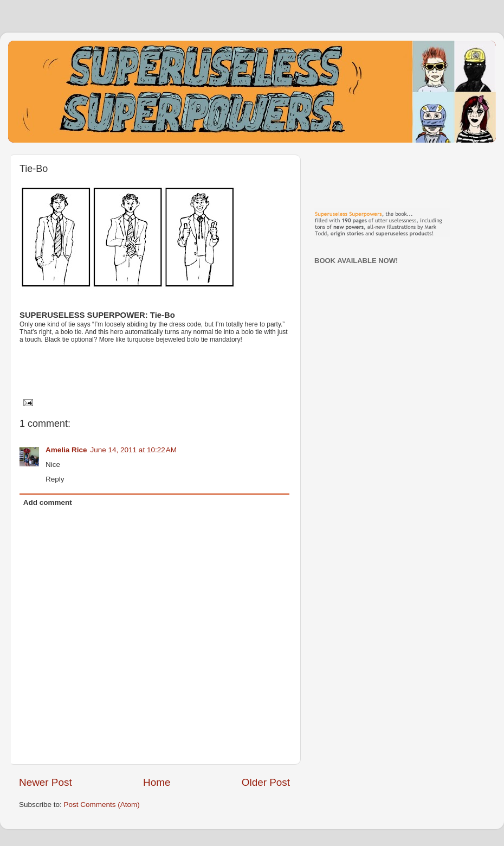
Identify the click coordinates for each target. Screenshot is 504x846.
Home (157, 782)
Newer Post (46, 782)
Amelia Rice (66, 450)
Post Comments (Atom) (102, 805)
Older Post (266, 782)
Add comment (48, 502)
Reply (55, 479)
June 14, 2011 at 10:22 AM (134, 450)
